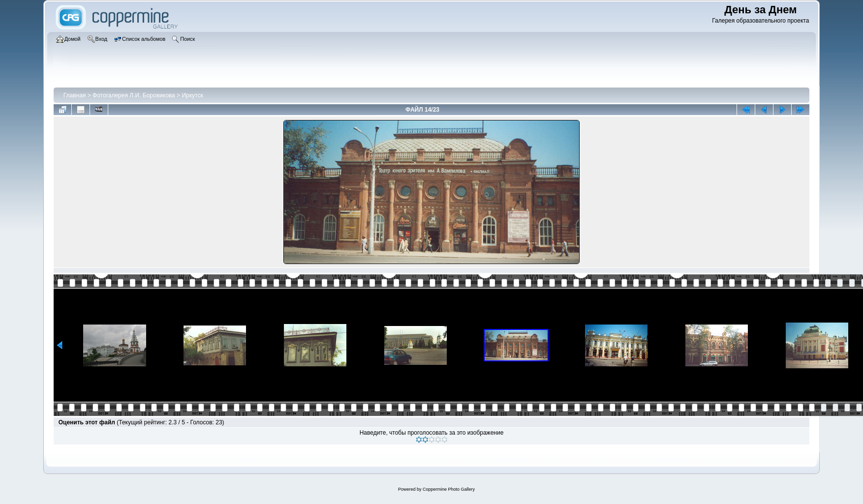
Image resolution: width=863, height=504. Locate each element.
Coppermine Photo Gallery (449, 489)
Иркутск (192, 95)
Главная (75, 95)
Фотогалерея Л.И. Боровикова (134, 95)
